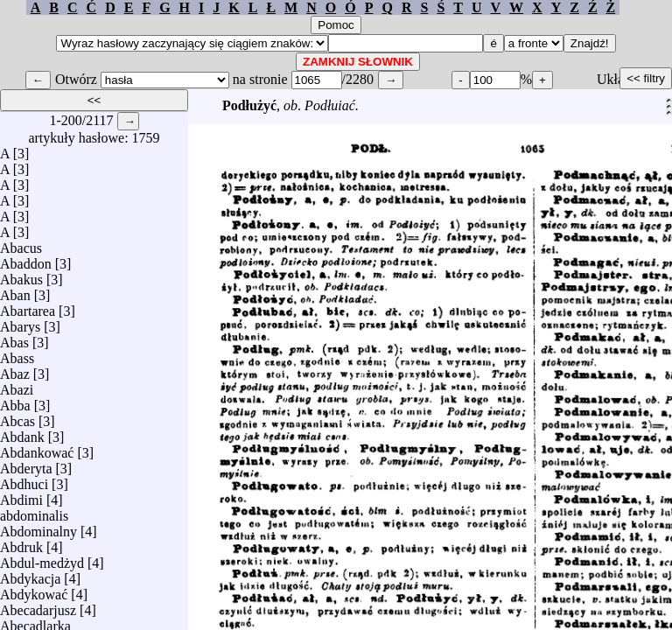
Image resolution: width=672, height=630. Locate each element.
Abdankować (37, 448)
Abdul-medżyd (42, 559)
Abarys (20, 322)
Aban (15, 291)
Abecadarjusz (38, 606)
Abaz (15, 370)
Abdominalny (38, 527)
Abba (15, 401)
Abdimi (21, 496)
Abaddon (26, 259)
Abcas (17, 417)
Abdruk (21, 543)
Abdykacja (30, 574)
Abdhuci (24, 480)
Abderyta (26, 464)
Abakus (21, 275)
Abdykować (34, 590)
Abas (14, 338)
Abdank (22, 433)
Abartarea (28, 307)
